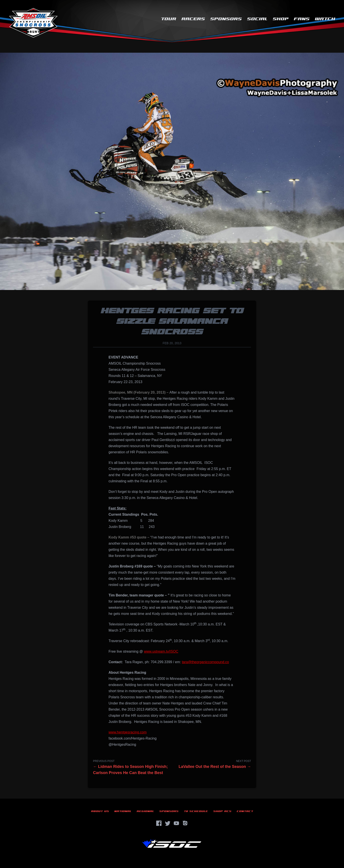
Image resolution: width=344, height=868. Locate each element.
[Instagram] (185, 823)
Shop (281, 19)
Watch (325, 19)
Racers (193, 19)
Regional (145, 811)
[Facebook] (159, 823)
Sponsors (226, 19)
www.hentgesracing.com (128, 732)
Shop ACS (222, 811)
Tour (168, 19)
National (123, 811)
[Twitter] (168, 823)
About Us (100, 811)
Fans (302, 19)
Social (257, 19)
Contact (245, 811)
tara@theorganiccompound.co (205, 662)
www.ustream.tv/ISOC (161, 651)
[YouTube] (176, 823)
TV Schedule (196, 811)
